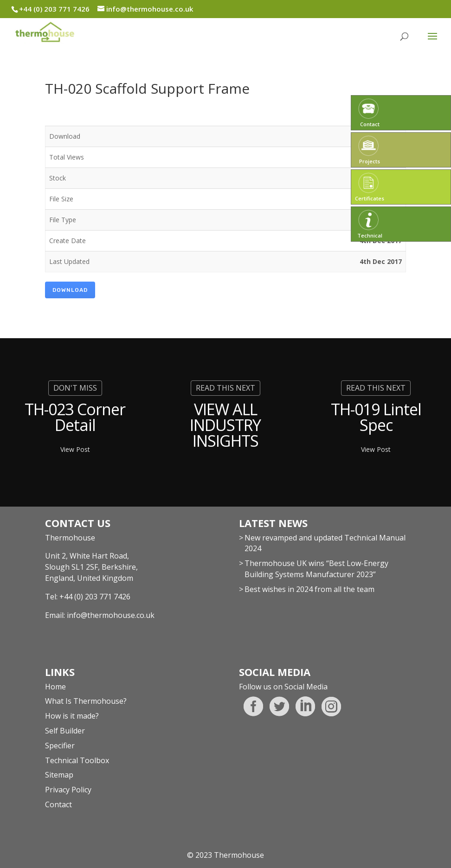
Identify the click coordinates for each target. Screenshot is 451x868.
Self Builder (65, 731)
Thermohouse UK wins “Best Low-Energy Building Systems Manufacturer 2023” (316, 569)
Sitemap (59, 775)
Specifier (60, 746)
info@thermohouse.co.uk (111, 615)
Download (70, 290)
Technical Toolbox (77, 760)
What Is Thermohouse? (86, 701)
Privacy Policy (68, 790)
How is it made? (72, 716)
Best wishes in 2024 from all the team (309, 589)
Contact (58, 804)
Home (55, 687)
